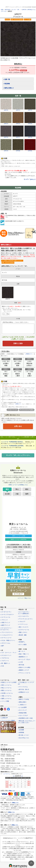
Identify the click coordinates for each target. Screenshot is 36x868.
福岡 (27, 494)
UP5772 (30, 110)
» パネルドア (22, 622)
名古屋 (7, 494)
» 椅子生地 (21, 665)
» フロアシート (5, 661)
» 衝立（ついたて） (24, 627)
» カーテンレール (5, 617)
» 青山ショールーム (6, 688)
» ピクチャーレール (24, 630)
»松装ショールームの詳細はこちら (18, 485)
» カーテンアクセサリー (7, 615)
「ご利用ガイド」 (18, 404)
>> (22, 776)
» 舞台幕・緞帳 (22, 635)
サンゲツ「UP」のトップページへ (18, 455)
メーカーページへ (12, 410)
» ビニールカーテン (24, 616)
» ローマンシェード (6, 638)
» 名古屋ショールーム (7, 693)
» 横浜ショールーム (6, 690)
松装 (2, 10)
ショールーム (6, 774)
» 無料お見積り (22, 702)
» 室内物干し (22, 642)
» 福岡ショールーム (6, 699)
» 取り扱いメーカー (24, 735)
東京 (7, 489)
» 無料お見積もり (9, 88)
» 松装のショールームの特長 (8, 682)
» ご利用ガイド (22, 705)
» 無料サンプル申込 (24, 699)
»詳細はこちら (11, 812)
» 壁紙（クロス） (23, 632)
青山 (17, 489)
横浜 (27, 489)
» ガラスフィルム (5, 643)
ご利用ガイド (29, 354)
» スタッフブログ (23, 715)
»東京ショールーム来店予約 (18, 539)
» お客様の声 (4, 718)
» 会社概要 (21, 730)
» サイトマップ (22, 710)
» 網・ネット (22, 651)
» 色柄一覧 (7, 79)
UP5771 (18, 110)
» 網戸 (2, 646)
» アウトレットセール (24, 673)
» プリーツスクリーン (7, 632)
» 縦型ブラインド (5, 625)
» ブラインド (4, 620)
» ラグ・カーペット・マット (8, 653)
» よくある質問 (22, 707)
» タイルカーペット (6, 655)
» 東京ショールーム (6, 685)
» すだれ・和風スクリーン (8, 640)
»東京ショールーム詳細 (18, 536)
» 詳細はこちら (11, 791)
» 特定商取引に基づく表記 (25, 718)
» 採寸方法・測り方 (24, 689)
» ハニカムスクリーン (7, 635)
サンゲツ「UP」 (16, 10)
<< (14, 776)
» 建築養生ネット (23, 657)
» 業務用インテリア (24, 670)
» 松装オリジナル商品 (24, 667)
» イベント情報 (5, 701)
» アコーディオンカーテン (25, 619)
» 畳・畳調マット (5, 663)
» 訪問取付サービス (24, 692)
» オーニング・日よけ (24, 659)
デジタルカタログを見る (27, 410)
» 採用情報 (21, 732)
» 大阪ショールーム (6, 696)
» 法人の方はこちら (24, 738)
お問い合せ (18, 426)
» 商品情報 (7, 84)
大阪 (17, 494)
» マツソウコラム (23, 687)
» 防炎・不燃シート (24, 654)
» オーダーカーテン (6, 612)
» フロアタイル (5, 658)
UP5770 (6, 110)
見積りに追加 (18, 343)
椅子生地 (7, 10)
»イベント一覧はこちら (24, 598)
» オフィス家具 (22, 645)
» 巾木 (2, 666)
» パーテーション (23, 624)
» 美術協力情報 (22, 713)
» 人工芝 (20, 662)
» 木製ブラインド (5, 623)
